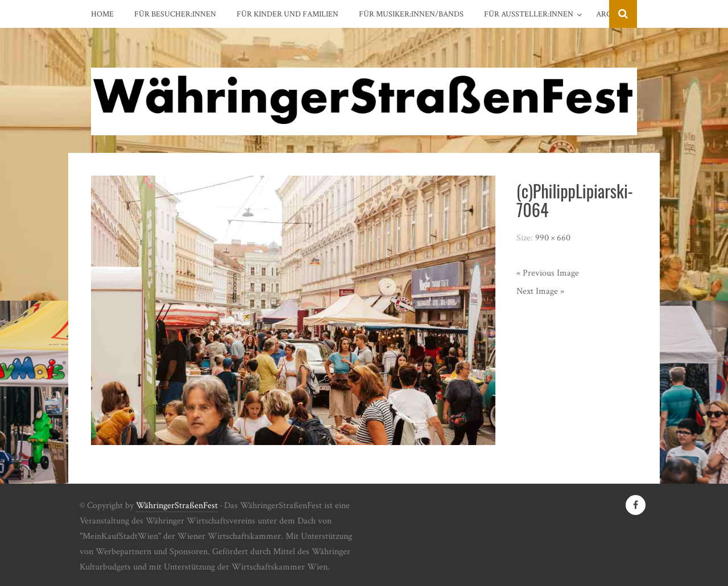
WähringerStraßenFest (177, 506)
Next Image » (540, 291)
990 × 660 (553, 238)
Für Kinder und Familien (288, 14)
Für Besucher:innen (175, 14)
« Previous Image (548, 273)
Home (102, 14)
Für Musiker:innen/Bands (411, 14)
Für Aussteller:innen (529, 14)
